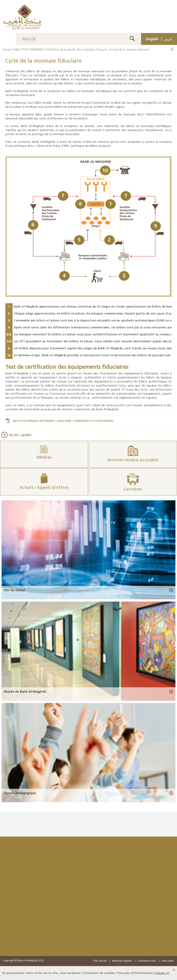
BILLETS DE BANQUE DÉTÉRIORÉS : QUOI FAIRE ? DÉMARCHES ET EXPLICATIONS (63, 421)
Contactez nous (147, 961)
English (152, 39)
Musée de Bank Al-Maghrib (25, 691)
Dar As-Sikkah (15, 590)
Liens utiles (167, 961)
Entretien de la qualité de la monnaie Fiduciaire (77, 49)
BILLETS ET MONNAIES (30, 49)
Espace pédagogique (20, 793)
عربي (168, 39)
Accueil (7, 49)
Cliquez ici (162, 973)
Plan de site (100, 961)
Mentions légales (122, 961)
